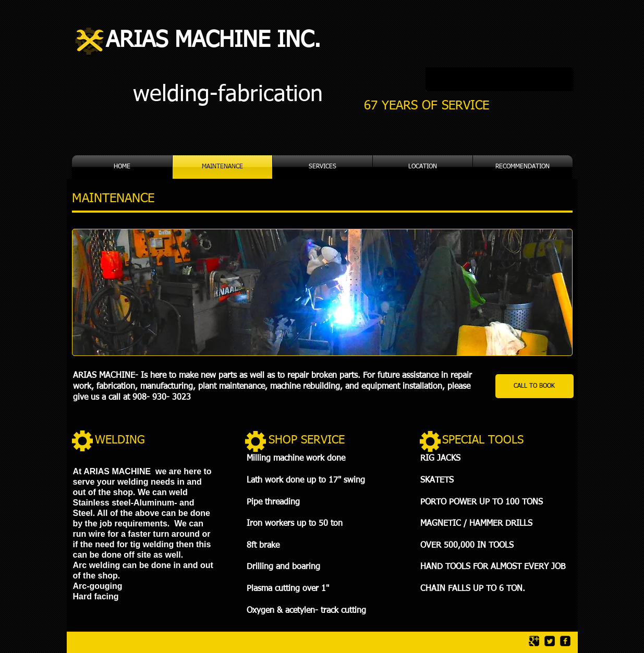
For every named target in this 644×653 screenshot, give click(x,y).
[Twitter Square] (550, 641)
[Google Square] (534, 641)
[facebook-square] (565, 641)
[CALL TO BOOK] (534, 386)
